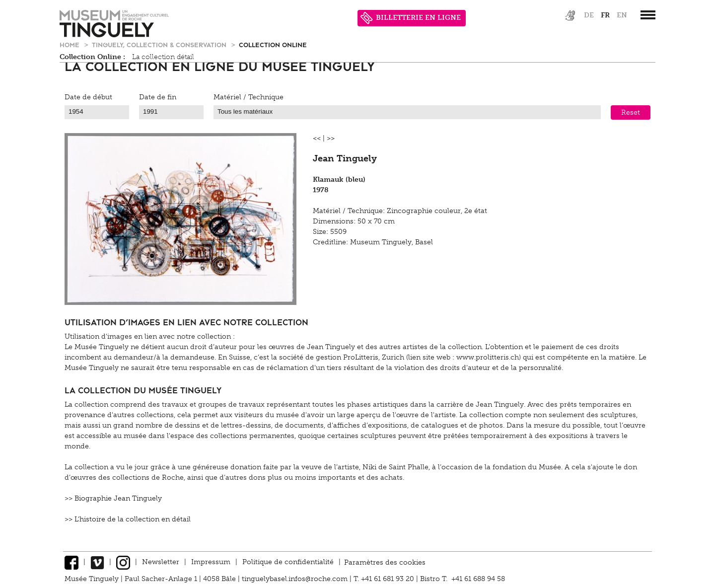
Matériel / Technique (249, 97)
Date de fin (158, 97)
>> (331, 138)
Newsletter (161, 562)
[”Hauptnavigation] (648, 15)
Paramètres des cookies (385, 562)
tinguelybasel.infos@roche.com (296, 579)
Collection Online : (92, 57)
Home (71, 44)
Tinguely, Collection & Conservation (160, 44)
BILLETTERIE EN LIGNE (411, 18)
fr (605, 15)
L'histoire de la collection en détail (133, 519)
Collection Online (273, 44)
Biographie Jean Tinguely (118, 498)
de (589, 15)
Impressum (211, 562)
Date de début (88, 97)
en (622, 15)
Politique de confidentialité (288, 562)
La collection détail (163, 57)
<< (317, 138)
